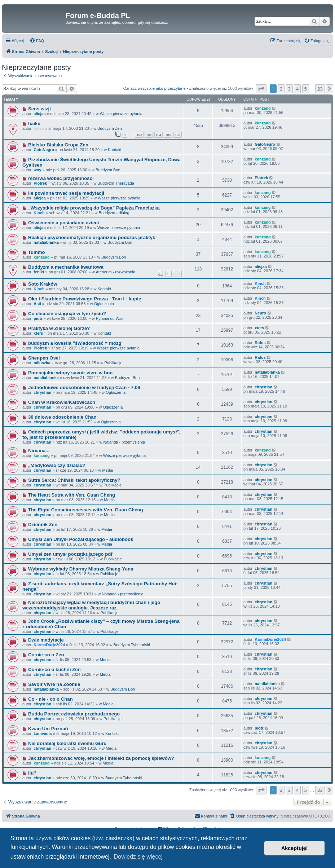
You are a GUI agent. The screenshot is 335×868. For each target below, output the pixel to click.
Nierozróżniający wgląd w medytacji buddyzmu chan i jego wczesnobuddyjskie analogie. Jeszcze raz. (91, 605)
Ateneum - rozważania (116, 272)
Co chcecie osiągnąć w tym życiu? (67, 314)
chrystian (42, 392)
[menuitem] (37, 41)
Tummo (37, 252)
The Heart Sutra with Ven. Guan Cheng (72, 495)
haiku (34, 124)
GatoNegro (44, 150)
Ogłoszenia (104, 304)
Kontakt (114, 150)
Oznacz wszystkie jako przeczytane (155, 88)
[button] (261, 89)
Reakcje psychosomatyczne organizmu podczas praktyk (92, 237)
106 (178, 135)
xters (38, 333)
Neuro (260, 313)
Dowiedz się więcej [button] (138, 857)
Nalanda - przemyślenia (124, 442)
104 (158, 135)
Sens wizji (39, 109)
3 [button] (289, 89)
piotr (38, 318)
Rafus (260, 343)
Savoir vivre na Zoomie (54, 684)
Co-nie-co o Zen (46, 655)
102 (139, 135)
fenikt (39, 272)
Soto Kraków (43, 284)
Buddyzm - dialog (114, 213)
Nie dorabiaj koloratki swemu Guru (67, 743)
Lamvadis (43, 733)
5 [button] (306, 89)
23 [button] (320, 89)
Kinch (39, 213)
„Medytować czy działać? (57, 465)
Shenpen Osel (44, 358)
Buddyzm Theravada (116, 183)
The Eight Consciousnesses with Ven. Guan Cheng (86, 510)
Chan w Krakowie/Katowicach (62, 402)
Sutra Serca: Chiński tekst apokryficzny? (74, 480)
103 (149, 135)
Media (107, 470)
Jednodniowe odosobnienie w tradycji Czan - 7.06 (84, 387)
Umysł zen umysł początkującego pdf (70, 554)
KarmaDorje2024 (49, 645)
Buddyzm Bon (108, 170)
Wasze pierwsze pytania (121, 114)
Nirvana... (39, 451)
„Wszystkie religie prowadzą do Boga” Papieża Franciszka (94, 208)
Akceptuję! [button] (295, 848)
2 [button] (281, 89)
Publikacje (113, 363)
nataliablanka (46, 242)
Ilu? (32, 773)
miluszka (42, 363)
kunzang (263, 108)
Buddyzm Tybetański (132, 645)
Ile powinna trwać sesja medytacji (66, 193)
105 (168, 135)
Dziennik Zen (43, 525)
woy (37, 170)
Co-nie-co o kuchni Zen (54, 669)
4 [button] (297, 89)
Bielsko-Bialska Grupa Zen (58, 145)
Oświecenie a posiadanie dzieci (63, 223)
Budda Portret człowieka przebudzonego (74, 714)
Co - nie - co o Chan (50, 699)
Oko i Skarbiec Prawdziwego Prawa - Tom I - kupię (85, 299)
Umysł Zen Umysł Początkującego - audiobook (81, 539)
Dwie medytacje (46, 640)
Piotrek (40, 183)
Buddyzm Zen (110, 128)
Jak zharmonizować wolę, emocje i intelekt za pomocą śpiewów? (101, 758)
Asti (37, 304)
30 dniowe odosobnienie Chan (62, 417)
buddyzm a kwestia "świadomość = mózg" (76, 343)
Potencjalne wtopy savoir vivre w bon (70, 373)
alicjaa (40, 114)
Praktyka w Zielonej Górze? (59, 328)
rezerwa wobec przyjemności (61, 178)
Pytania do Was (110, 318)
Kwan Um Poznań (48, 729)
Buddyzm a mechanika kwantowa (66, 267)
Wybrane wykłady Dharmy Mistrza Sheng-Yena (81, 569)
